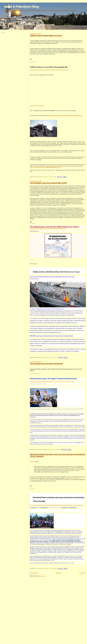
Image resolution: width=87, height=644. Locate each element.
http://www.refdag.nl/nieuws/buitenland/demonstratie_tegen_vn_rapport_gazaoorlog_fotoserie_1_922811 (52, 382)
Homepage (58, 573)
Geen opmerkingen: (53, 177)
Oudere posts (83, 573)
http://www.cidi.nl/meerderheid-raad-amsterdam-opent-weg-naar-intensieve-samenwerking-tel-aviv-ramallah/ (57, 505)
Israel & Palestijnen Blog (22, 7)
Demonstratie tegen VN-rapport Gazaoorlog (46, 364)
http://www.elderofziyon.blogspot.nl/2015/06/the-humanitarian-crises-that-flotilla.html (48, 228)
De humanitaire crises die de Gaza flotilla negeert (48, 183)
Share (3, 33)
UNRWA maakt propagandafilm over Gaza (46, 35)
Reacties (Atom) (41, 576)
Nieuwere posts (34, 573)
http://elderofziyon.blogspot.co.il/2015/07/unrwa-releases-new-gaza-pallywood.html (49, 70)
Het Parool (32, 462)
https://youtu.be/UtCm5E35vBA (37, 106)
